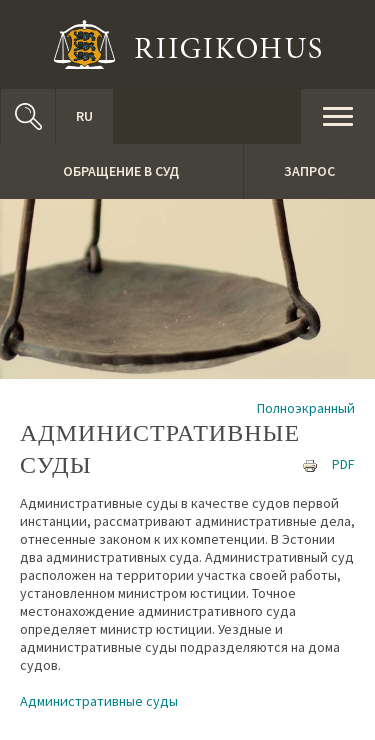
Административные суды (99, 701)
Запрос (309, 171)
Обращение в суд (121, 171)
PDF (343, 464)
